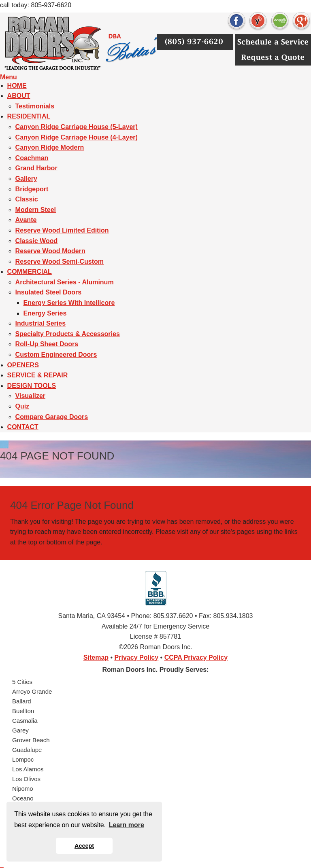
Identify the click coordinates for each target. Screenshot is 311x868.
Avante (26, 220)
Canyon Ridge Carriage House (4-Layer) (77, 137)
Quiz (22, 406)
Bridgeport (32, 189)
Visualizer (30, 396)
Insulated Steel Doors (49, 292)
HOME (17, 86)
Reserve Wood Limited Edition (62, 230)
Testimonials (35, 106)
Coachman (32, 158)
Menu (9, 77)
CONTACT (23, 427)
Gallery (26, 179)
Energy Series (45, 313)
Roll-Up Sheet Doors (47, 344)
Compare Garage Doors (52, 417)
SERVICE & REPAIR (38, 375)
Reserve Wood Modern (50, 251)
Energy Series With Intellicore (69, 303)
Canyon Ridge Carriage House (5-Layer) (77, 127)
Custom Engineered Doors (56, 355)
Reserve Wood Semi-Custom (60, 261)
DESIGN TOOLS (32, 386)
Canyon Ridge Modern (50, 147)
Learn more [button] (127, 825)
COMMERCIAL (30, 272)
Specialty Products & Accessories (68, 334)
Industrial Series (41, 323)
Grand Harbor (36, 168)
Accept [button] (84, 846)
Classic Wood (37, 241)
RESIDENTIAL (29, 116)
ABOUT (19, 96)
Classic (27, 199)
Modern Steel (36, 210)
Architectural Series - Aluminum (65, 282)
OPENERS (23, 365)
